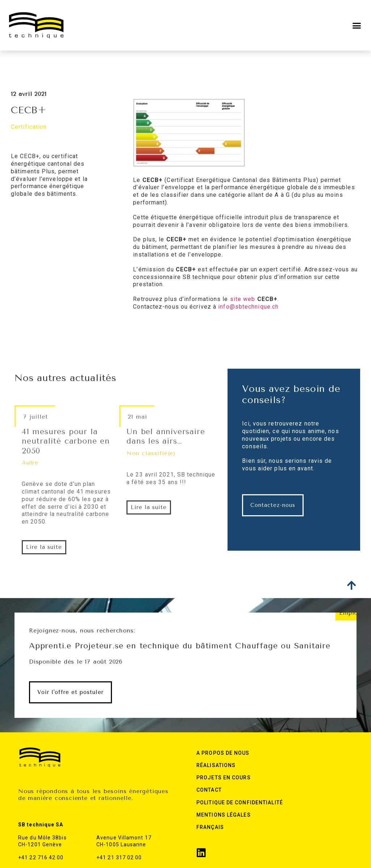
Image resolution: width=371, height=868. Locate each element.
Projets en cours (224, 778)
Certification (29, 127)
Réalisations (216, 765)
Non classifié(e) (151, 453)
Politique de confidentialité (240, 803)
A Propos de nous (223, 753)
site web (243, 299)
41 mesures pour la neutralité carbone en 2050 (66, 441)
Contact (209, 790)
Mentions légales (224, 815)
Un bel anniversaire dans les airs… (166, 436)
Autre (30, 463)
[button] (357, 25)
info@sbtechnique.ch (248, 307)
